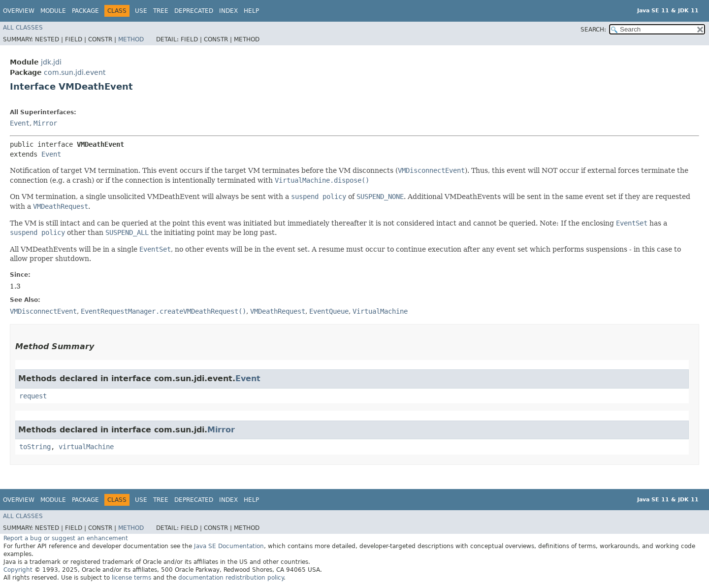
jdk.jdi (51, 62)
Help (251, 11)
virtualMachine (86, 447)
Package (85, 11)
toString (35, 447)
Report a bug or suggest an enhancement (66, 538)
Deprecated (194, 11)
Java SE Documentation (229, 546)
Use (141, 11)
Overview (19, 11)
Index (228, 11)
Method (131, 39)
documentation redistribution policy (231, 578)
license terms (131, 578)
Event (20, 123)
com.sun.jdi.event (75, 72)
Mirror (45, 123)
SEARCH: (593, 30)
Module (53, 11)
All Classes (23, 28)
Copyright (18, 570)
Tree (161, 11)
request (33, 396)
